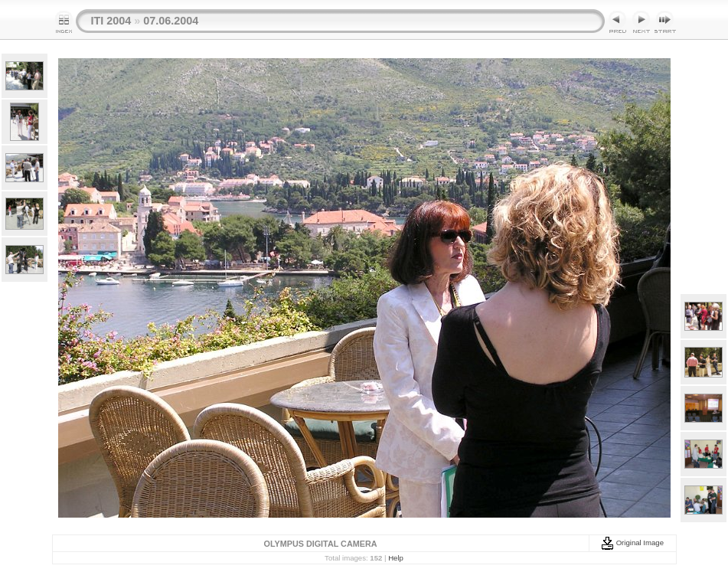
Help (396, 558)
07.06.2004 (171, 21)
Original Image (632, 543)
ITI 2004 (111, 21)
